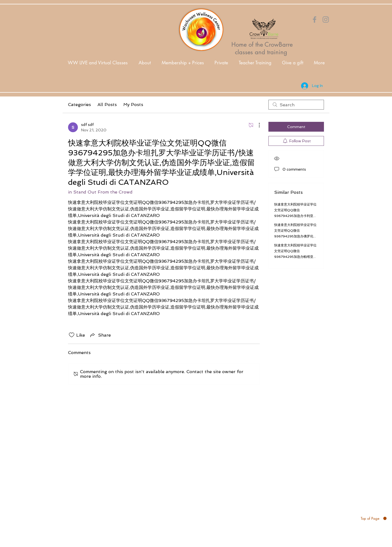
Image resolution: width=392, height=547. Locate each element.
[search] (296, 105)
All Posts (107, 105)
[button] (145, 63)
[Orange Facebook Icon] (315, 19)
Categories (79, 105)
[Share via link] (100, 335)
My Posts (133, 105)
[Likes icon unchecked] (72, 335)
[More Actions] (256, 125)
